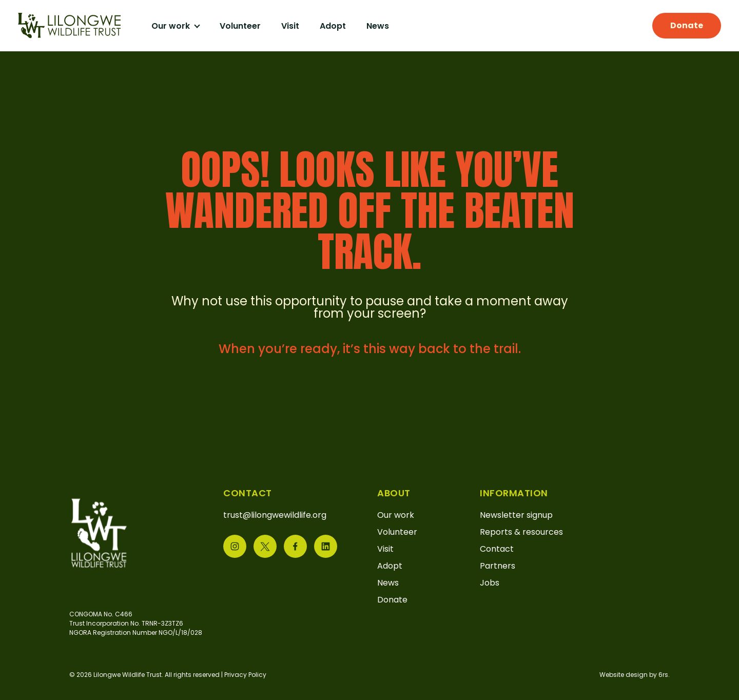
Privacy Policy (245, 675)
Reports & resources (521, 532)
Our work (172, 26)
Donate (687, 25)
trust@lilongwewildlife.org (275, 515)
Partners (498, 566)
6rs (663, 675)
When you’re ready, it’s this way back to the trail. (370, 349)
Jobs (490, 583)
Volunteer (240, 26)
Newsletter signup (516, 515)
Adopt (333, 26)
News (378, 26)
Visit (290, 26)
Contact (497, 549)
